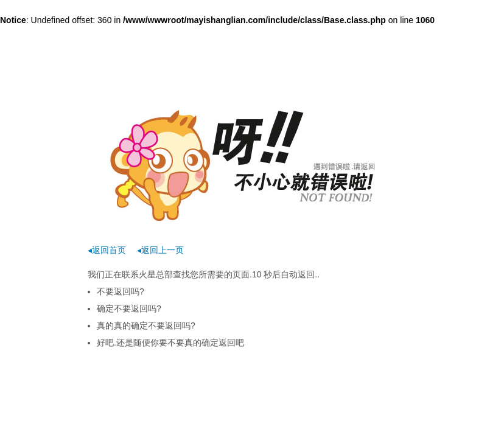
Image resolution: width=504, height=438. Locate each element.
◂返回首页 (107, 250)
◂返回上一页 (160, 250)
